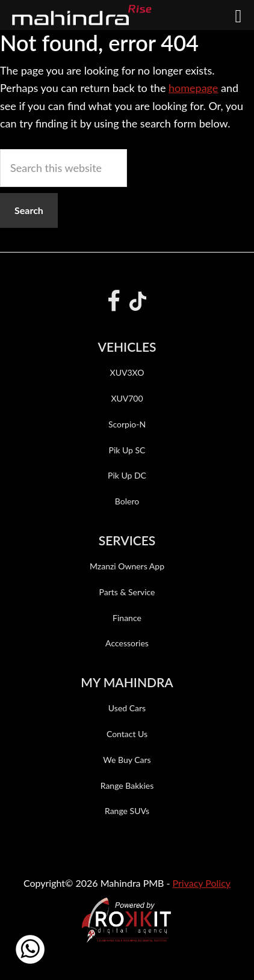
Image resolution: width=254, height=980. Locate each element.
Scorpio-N (127, 424)
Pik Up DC (127, 475)
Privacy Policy (202, 883)
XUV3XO (127, 372)
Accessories (127, 643)
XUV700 (127, 398)
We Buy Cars (127, 760)
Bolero (127, 501)
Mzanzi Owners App (127, 566)
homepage (193, 88)
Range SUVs (127, 811)
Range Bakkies (127, 786)
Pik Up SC (127, 450)
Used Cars (127, 708)
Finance (127, 618)
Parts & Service (127, 592)
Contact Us (127, 734)
